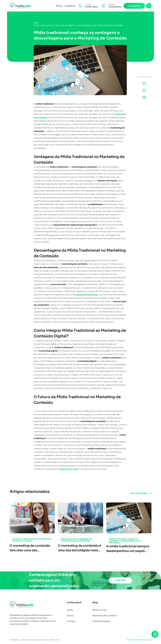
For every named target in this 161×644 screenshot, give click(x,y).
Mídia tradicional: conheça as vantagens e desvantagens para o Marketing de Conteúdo (78, 25)
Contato (71, 621)
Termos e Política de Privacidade (139, 640)
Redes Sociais (100, 610)
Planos (59, 6)
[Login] (149, 6)
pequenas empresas (87, 295)
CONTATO (120, 580)
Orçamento (70, 6)
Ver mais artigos (139, 493)
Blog (36, 23)
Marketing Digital (101, 621)
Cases (70, 610)
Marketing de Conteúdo (105, 616)
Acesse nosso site (69, 469)
